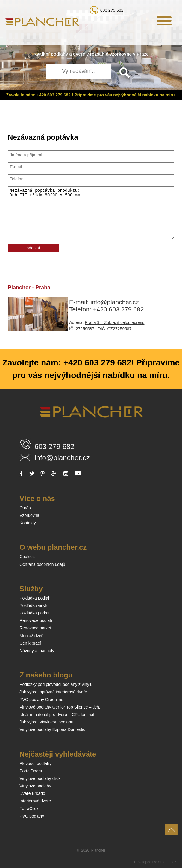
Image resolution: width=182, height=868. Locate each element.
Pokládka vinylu (34, 606)
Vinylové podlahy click (40, 778)
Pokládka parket (34, 613)
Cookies (27, 557)
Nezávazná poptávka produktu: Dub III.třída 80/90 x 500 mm (91, 213)
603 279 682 (112, 10)
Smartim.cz (167, 862)
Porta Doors (31, 771)
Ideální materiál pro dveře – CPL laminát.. (58, 715)
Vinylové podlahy (35, 786)
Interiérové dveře (35, 801)
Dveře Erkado (32, 793)
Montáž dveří (32, 636)
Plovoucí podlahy (35, 763)
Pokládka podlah (35, 598)
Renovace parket (35, 628)
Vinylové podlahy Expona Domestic (52, 729)
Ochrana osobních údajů (42, 564)
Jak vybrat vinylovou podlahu (46, 722)
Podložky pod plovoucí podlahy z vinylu (56, 684)
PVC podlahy (32, 816)
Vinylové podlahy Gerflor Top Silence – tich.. (60, 707)
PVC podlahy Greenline (41, 700)
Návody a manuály (37, 651)
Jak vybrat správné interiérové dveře (53, 692)
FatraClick (29, 809)
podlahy (60, 54)
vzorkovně (121, 54)
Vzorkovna (29, 515)
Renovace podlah (36, 620)
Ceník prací (30, 643)
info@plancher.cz (114, 302)
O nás (25, 508)
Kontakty (28, 523)
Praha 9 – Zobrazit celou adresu (114, 322)
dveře (79, 54)
